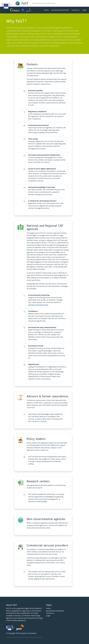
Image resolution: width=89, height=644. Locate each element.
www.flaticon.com (37, 637)
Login (84, 10)
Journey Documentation (60, 10)
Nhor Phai (18, 637)
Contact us (76, 10)
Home (46, 10)
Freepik (26, 637)
